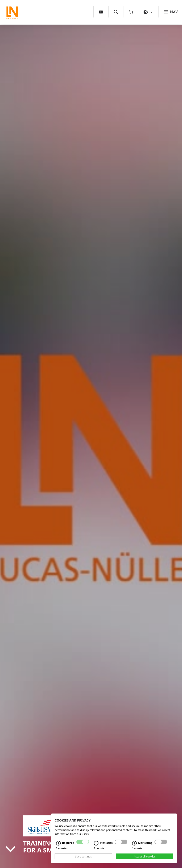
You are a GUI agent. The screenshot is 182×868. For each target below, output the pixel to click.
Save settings (83, 856)
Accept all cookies (145, 856)
